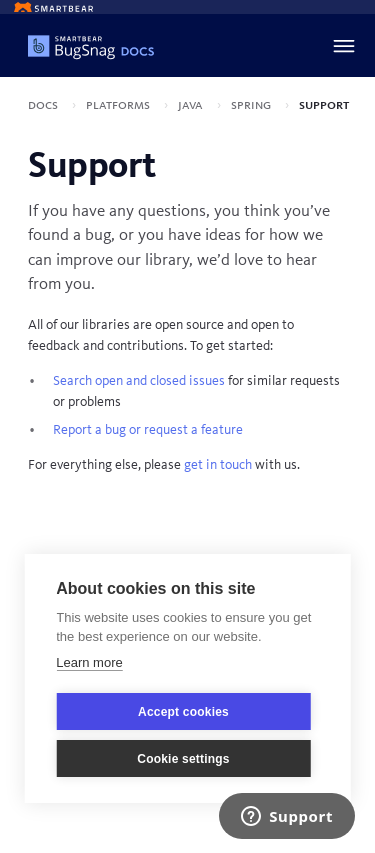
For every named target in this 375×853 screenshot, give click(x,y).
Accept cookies (183, 712)
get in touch (218, 465)
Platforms (119, 105)
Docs (44, 105)
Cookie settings (183, 759)
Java (192, 105)
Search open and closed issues (139, 381)
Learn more (89, 662)
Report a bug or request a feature (148, 430)
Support (324, 105)
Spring (252, 105)
